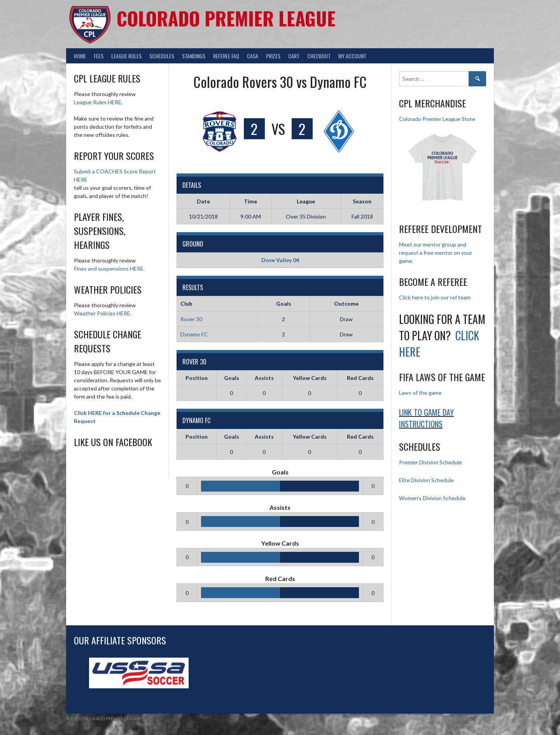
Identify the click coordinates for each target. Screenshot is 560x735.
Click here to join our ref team (435, 297)
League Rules (126, 56)
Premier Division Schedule (430, 462)
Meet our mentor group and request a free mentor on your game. (436, 253)
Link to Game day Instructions (426, 418)
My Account (352, 56)
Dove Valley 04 (280, 260)
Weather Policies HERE (102, 313)
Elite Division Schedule (426, 480)
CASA (253, 56)
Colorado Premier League (226, 18)
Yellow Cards (310, 378)
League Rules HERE (98, 102)
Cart (294, 56)
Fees (99, 56)
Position (197, 378)
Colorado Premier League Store (437, 119)
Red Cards (360, 378)
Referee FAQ (226, 56)
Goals (232, 378)
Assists (264, 378)
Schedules (162, 56)
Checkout (319, 56)
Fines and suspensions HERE (109, 269)
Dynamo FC (194, 334)
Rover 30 (191, 319)
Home (80, 56)
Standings (194, 56)
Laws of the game (420, 393)
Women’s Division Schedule (432, 498)
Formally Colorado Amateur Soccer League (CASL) (435, 718)
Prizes (273, 56)
